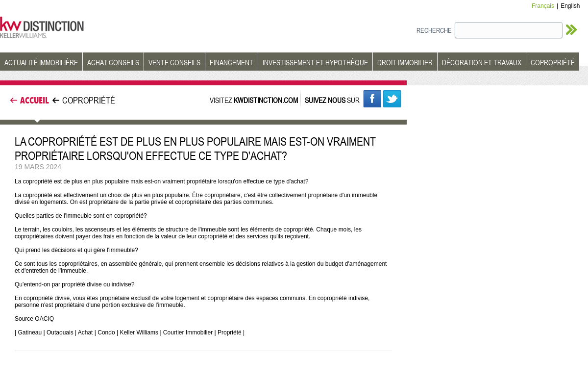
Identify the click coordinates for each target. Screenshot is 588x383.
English (570, 6)
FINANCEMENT (232, 62)
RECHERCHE (434, 30)
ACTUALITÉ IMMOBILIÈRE (41, 62)
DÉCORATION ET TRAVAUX (482, 62)
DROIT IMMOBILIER (405, 62)
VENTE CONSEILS (174, 62)
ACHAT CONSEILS (113, 62)
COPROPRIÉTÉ (553, 62)
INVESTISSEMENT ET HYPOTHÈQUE (315, 62)
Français (543, 6)
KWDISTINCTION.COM (266, 100)
